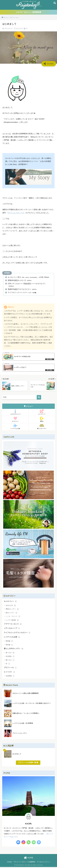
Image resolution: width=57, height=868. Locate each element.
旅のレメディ (12, 613)
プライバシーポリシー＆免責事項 (24, 863)
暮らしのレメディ (42, 427)
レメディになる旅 (15, 427)
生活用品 (10, 657)
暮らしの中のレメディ (14, 649)
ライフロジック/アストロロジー (17, 633)
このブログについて (15, 413)
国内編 (9, 642)
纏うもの (10, 661)
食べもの (10, 654)
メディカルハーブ (12, 629)
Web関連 (10, 677)
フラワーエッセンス (13, 625)
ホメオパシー (15, 420)
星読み (42, 420)
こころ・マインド (13, 617)
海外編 (9, 646)
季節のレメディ (12, 610)
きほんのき (11, 606)
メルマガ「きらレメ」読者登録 (29, 12)
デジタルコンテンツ (43, 863)
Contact (9, 863)
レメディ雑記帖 (12, 621)
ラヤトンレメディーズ (16, 213)
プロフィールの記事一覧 (28, 763)
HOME (29, 859)
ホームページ (42, 413)
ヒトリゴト (10, 673)
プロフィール (10, 668)
